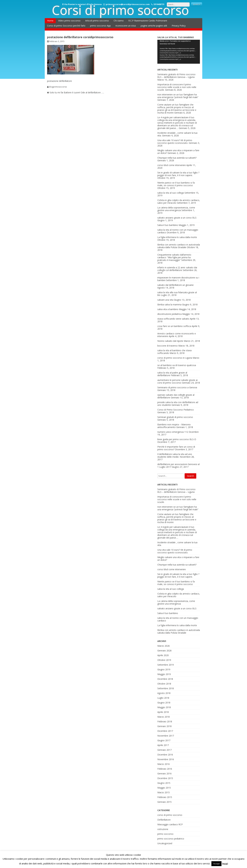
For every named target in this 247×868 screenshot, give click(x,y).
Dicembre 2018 (165, 679)
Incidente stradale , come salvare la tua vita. (177, 544)
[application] (179, 52)
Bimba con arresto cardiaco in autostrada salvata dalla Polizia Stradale (179, 246)
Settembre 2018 (166, 688)
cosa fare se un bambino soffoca (174, 326)
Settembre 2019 (166, 665)
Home (50, 21)
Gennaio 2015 (164, 802)
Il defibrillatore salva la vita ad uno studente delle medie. (175, 455)
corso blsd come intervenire (172, 165)
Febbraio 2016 (165, 769)
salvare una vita (165, 300)
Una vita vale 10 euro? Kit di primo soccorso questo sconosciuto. (175, 142)
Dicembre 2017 (165, 731)
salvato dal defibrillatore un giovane (175, 285)
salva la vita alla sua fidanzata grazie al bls (177, 294)
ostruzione (163, 829)
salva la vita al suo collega (171, 193)
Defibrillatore (164, 820)
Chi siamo (119, 21)
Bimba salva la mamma (169, 304)
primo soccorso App (100, 26)
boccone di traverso (168, 346)
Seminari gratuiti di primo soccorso (175, 417)
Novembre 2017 (166, 736)
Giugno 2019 (164, 669)
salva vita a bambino (168, 309)
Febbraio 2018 (165, 721)
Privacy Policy (179, 26)
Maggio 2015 (164, 788)
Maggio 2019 (164, 674)
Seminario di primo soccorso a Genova (177, 387)
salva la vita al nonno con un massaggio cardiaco (178, 619)
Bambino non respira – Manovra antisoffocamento (174, 426)
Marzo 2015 (164, 792)
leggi (225, 863)
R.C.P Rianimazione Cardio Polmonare (148, 21)
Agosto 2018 (164, 693)
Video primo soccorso (69, 21)
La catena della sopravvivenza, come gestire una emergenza (176, 209)
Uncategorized (165, 843)
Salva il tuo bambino (168, 225)
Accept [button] (216, 864)
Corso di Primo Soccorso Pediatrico (176, 410)
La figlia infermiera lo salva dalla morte (177, 237)
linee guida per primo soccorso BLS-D (177, 439)
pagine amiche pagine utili (154, 26)
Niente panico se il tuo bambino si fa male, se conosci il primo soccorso (176, 184)
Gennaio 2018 (164, 726)
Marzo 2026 (164, 646)
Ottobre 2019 (164, 660)
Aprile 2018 (163, 712)
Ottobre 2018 (164, 684)
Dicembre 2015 (165, 778)
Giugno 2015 (164, 783)
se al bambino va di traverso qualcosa (177, 365)
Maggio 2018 (164, 707)
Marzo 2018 (164, 717)
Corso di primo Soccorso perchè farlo (66, 26)
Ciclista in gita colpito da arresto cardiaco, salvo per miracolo (179, 595)
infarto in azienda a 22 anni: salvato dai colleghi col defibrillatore (177, 269)
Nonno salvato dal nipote (170, 341)
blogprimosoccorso (58, 87)
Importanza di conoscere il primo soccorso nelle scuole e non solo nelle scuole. (177, 87)
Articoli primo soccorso (97, 21)
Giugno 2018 (164, 703)
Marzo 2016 (164, 764)
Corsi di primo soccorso (120, 10)
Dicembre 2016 (165, 755)
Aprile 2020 (163, 655)
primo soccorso (165, 834)
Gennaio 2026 (164, 651)
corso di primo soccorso (170, 815)
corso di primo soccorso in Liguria (175, 358)
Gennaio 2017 (164, 750)
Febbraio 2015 (165, 797)
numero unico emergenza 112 (173, 432)
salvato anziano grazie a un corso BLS (177, 218)
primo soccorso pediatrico (171, 839)
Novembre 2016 (166, 759)
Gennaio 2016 (164, 773)
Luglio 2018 (163, 698)
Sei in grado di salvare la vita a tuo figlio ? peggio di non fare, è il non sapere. (178, 174)
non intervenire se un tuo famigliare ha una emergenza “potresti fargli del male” (178, 96)
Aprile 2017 (163, 745)
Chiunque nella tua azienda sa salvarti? (177, 158)
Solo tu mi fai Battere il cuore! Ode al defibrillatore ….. (76, 92)
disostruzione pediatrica (169, 314)
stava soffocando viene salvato (173, 319)
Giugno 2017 (164, 740)
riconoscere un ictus (126, 26)
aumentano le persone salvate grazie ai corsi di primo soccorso (177, 381)
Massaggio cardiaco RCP (170, 824)
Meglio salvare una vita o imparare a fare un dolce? (178, 559)
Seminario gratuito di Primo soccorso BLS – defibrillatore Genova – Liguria (176, 76)
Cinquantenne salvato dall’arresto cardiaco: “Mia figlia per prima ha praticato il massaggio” (174, 257)
